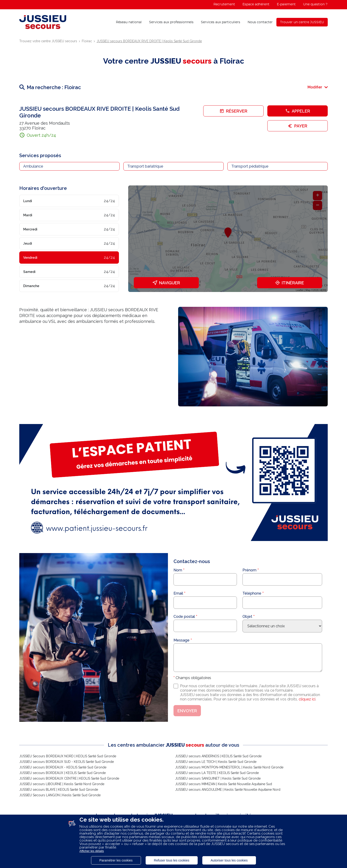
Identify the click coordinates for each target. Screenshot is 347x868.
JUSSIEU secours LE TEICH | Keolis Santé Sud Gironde (216, 762)
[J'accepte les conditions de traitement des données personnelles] (176, 686)
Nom (178, 570)
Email (178, 593)
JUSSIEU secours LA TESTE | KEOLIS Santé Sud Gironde (217, 773)
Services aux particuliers (221, 22)
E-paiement (286, 4)
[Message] (248, 658)
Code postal (184, 617)
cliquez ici (307, 699)
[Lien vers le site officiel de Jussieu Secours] (43, 22)
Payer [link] (298, 126)
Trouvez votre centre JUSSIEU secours (48, 41)
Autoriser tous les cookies (229, 860)
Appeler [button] (298, 111)
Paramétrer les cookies (116, 860)
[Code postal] (205, 626)
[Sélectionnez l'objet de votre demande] (282, 626)
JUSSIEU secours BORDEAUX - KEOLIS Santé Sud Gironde (63, 767)
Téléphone (252, 593)
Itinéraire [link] (290, 283)
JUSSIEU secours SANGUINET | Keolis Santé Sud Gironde (218, 778)
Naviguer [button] (166, 283)
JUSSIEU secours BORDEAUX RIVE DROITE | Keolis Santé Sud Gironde (149, 41)
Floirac (87, 41)
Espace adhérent (256, 4)
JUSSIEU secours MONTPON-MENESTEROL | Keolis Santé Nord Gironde (229, 767)
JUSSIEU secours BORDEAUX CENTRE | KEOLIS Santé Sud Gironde (69, 778)
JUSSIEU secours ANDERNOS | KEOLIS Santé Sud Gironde (218, 756)
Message (182, 640)
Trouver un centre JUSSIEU (302, 22)
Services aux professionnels (171, 22)
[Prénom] (282, 579)
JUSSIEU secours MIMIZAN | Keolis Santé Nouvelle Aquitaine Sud (224, 784)
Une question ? (315, 4)
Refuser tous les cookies (172, 860)
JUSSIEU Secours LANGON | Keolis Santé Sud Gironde (60, 795)
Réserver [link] (233, 111)
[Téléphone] (282, 603)
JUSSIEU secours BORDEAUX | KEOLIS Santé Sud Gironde (62, 773)
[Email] (205, 603)
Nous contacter (260, 22)
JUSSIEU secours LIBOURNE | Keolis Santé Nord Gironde (62, 784)
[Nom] (205, 579)
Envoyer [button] (187, 711)
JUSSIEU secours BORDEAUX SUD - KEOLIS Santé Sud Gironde (67, 762)
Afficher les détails (92, 851)
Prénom (249, 570)
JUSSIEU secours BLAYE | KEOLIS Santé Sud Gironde (59, 790)
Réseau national (129, 22)
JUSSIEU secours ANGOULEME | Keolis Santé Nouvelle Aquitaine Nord (228, 790)
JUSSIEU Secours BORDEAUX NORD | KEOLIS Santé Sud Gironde (68, 756)
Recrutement (224, 4)
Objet (247, 617)
